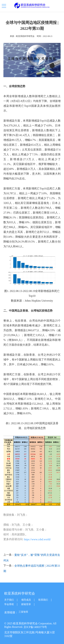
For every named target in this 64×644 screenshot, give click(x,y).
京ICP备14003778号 (35, 627)
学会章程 (9, 604)
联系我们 (43, 600)
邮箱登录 (26, 604)
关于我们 (9, 600)
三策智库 (23, 612)
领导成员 (26, 600)
